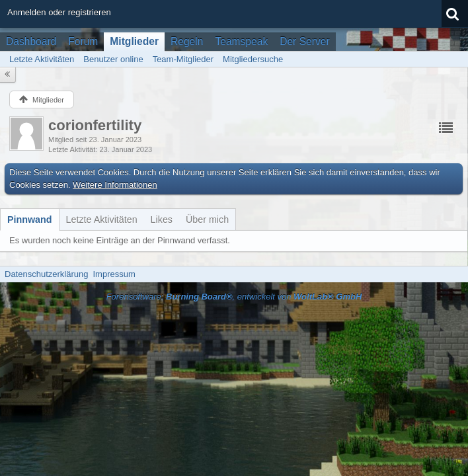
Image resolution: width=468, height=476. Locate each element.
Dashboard (31, 41)
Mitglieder (134, 41)
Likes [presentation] (162, 219)
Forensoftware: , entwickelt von (234, 297)
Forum (83, 41)
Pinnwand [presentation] (30, 219)
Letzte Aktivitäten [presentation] (102, 219)
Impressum (114, 274)
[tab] (30, 219)
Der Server (304, 41)
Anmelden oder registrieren (59, 12)
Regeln (187, 41)
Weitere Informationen (115, 185)
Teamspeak (241, 41)
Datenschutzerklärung (46, 274)
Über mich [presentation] (207, 219)
